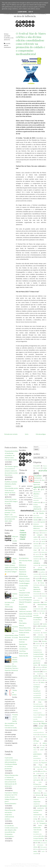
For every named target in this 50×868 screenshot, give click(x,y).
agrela (42, 489)
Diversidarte (37, 592)
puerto (35, 776)
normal (35, 730)
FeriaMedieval (37, 631)
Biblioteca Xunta (24, 579)
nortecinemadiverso (39, 732)
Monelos (36, 711)
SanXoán (36, 812)
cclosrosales (36, 548)
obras (45, 737)
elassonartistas (42, 604)
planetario (36, 763)
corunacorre (36, 576)
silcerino (35, 817)
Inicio (27, 434)
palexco (36, 756)
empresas (36, 613)
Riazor (40, 791)
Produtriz (22, 635)
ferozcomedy (37, 633)
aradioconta (37, 502)
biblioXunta (36, 531)
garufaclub (37, 663)
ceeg (44, 548)
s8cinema (38, 795)
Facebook (23, 533)
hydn (45, 667)
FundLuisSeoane (38, 656)
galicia (42, 659)
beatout (35, 522)
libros (36, 680)
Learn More (22, 12)
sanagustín (36, 806)
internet (45, 672)
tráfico (42, 836)
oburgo (41, 739)
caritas (37, 541)
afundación (37, 482)
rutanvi (45, 793)
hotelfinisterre (39, 667)
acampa (45, 468)
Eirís (46, 602)
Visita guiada (43, 847)
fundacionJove (38, 652)
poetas (45, 767)
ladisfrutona (37, 678)
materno (36, 700)
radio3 (45, 780)
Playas (40, 765)
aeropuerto (36, 480)
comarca (37, 563)
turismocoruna (38, 841)
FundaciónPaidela (38, 654)
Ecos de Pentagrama (25, 600)
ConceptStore (42, 572)
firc (44, 643)
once (38, 745)
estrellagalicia (38, 617)
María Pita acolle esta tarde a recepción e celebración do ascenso (10, 814)
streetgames (44, 819)
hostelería (44, 665)
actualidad (37, 476)
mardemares (7, 47)
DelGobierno (37, 585)
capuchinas (44, 539)
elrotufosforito (37, 609)
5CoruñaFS (37, 466)
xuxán (43, 851)
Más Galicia (23, 623)
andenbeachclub (38, 498)
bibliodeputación (38, 526)
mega (40, 702)
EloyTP (21, 604)
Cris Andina (23, 588)
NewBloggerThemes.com (38, 866)
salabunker (36, 799)
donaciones (36, 596)
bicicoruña (44, 531)
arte (44, 502)
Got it (31, 12)
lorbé (37, 682)
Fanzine (45, 624)
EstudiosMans (37, 620)
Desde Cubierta (24, 595)
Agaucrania (37, 484)
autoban (43, 511)
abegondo (38, 468)
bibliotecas (36, 528)
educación (37, 602)
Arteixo (36, 505)
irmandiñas (40, 674)
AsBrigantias (37, 507)
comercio (36, 565)
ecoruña (40, 598)
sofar (43, 817)
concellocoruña (39, 570)
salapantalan (37, 802)
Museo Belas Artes (25, 628)
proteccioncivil (40, 774)
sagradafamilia (41, 797)
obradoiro (38, 737)
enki (43, 613)
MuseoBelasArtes (39, 721)
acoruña (8, 43)
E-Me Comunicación (25, 597)
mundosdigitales (38, 717)
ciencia (37, 554)
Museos (36, 724)
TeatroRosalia (37, 830)
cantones (36, 539)
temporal (36, 832)
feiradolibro (43, 626)
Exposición (36, 624)
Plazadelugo (36, 767)
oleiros (45, 743)
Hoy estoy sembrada (25, 616)
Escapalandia (23, 607)
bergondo (42, 522)
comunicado (44, 565)
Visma (37, 849)
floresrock (36, 646)
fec (37, 626)
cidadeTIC (36, 552)
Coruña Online (23, 586)
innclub (37, 671)
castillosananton (37, 546)
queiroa (35, 778)
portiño (36, 771)
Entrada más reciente (11, 434)
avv (34, 513)
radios (40, 782)
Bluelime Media (15, 866)
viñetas (35, 847)
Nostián (35, 735)
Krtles (21, 621)
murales (35, 719)
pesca (43, 761)
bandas (36, 520)
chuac (35, 550)
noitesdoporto (38, 728)
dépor (44, 585)
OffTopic (36, 741)
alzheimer (36, 496)
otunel (35, 750)
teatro (40, 825)
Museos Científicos (25, 630)
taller (35, 823)
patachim (36, 761)
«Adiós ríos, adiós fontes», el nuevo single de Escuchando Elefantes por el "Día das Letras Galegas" (11, 565)
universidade (43, 843)
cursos (35, 583)
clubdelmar (36, 559)
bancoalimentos (38, 518)
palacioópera (37, 754)
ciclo (43, 550)
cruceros (44, 576)
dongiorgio (44, 596)
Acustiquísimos (24, 558)
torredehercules (37, 834)
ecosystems (36, 600)
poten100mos (43, 771)
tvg (46, 841)
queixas (43, 778)
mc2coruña (44, 700)
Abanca (45, 466)
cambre (35, 537)
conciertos (36, 574)
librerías (45, 678)
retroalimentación (42, 789)
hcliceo (35, 665)
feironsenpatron (40, 628)
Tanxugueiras (43, 823)
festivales (41, 635)
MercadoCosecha (38, 704)
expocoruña (36, 622)
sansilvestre (41, 808)
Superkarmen (23, 644)
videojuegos (40, 845)
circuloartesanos (38, 557)
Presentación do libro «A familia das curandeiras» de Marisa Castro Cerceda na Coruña (11, 455)
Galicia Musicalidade (26, 614)
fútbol (35, 659)
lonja (46, 680)
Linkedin (22, 539)
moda (43, 708)
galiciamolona (37, 661)
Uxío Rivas (22, 651)
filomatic (44, 641)
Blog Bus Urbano (24, 581)
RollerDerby (37, 793)
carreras (36, 544)
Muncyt (21, 625)
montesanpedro (37, 713)
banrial (43, 520)
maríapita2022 (37, 693)
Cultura (39, 581)
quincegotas (37, 780)
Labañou (43, 676)
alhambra (36, 494)
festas (45, 633)
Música (44, 723)
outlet (42, 750)
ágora (35, 489)
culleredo (44, 578)
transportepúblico (39, 838)
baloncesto (36, 515)
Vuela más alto (23, 656)
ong (43, 745)
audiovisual (36, 511)
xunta (35, 851)
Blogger (37, 864)
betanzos (36, 524)
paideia (35, 752)
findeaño (38, 643)
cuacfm (37, 578)
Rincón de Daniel (24, 637)
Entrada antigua (41, 434)
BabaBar (42, 513)
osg (34, 747)
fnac (43, 646)
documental (36, 594)
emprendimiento (41, 611)
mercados (36, 708)
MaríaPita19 (37, 691)
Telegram (23, 537)
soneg (35, 819)
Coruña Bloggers (24, 583)
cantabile (43, 537)
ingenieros (44, 669)
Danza (42, 583)
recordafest (43, 786)
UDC (37, 843)
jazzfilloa (36, 676)
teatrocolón (37, 827)
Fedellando (22, 609)
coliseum (36, 561)
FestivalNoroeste (38, 639)
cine (43, 554)
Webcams (43, 849)
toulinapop (36, 836)
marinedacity (37, 698)
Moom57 (36, 715)
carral (43, 541)
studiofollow (40, 821)
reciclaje (35, 786)
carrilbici (43, 544)
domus (43, 594)
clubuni (43, 559)
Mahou (43, 682)
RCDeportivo (37, 784)
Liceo (41, 680)
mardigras (37, 687)
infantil (37, 669)
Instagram (23, 535)
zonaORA (36, 854)
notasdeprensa (43, 735)
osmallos (42, 748)
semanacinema (38, 815)
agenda (6, 45)
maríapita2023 (37, 695)
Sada (45, 795)
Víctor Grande (23, 653)
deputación (37, 589)
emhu (45, 609)
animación (36, 500)
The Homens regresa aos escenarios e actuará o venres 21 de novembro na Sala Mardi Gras (11, 471)
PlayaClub (44, 763)
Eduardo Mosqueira (25, 602)
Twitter (22, 530)
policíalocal (40, 769)
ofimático (36, 743)
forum (35, 648)
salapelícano (37, 804)
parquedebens (37, 758)
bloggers (37, 533)
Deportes (36, 587)
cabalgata (40, 535)
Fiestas (36, 641)
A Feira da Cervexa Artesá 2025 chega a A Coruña (11, 501)
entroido (36, 615)
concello (40, 567)
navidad (41, 726)
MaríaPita (36, 689)
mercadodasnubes (39, 706)
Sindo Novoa (23, 639)
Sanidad (44, 806)
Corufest (43, 574)
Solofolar (22, 642)
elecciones (41, 607)
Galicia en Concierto (25, 611)
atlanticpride (37, 509)
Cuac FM (22, 590)
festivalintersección (39, 637)
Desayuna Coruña (24, 593)
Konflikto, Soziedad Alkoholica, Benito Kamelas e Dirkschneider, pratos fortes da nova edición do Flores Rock (11, 488)
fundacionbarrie (37, 650)
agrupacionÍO (37, 492)
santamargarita (38, 810)
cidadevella (44, 552)
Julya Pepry (23, 618)
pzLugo (43, 776)
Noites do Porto (24, 632)
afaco (43, 480)
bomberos (44, 533)
